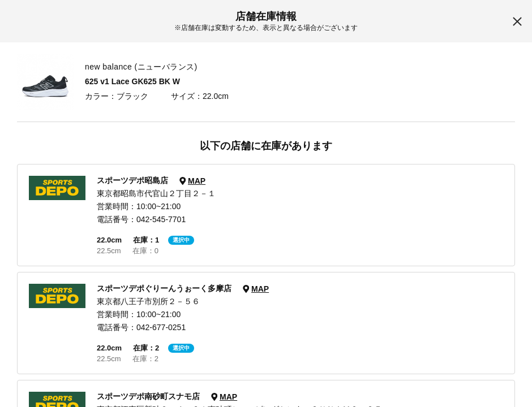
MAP (197, 181)
